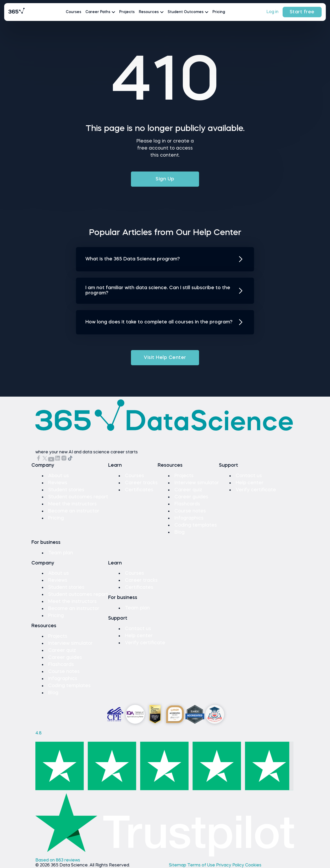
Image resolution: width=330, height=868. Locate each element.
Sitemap (178, 865)
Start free (302, 12)
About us (59, 476)
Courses (73, 12)
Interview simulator (197, 483)
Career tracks (141, 483)
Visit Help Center (165, 358)
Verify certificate (256, 490)
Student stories (66, 490)
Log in (272, 12)
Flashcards (187, 504)
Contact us (249, 476)
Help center (250, 483)
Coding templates (196, 525)
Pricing (219, 12)
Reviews (58, 483)
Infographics (189, 518)
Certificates (139, 490)
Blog (180, 532)
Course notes (190, 511)
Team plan (61, 553)
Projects (127, 12)
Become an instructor (74, 511)
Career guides (191, 497)
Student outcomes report (78, 497)
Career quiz (188, 490)
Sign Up (165, 179)
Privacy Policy (231, 865)
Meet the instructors (72, 504)
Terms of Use (202, 865)
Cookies (253, 865)
